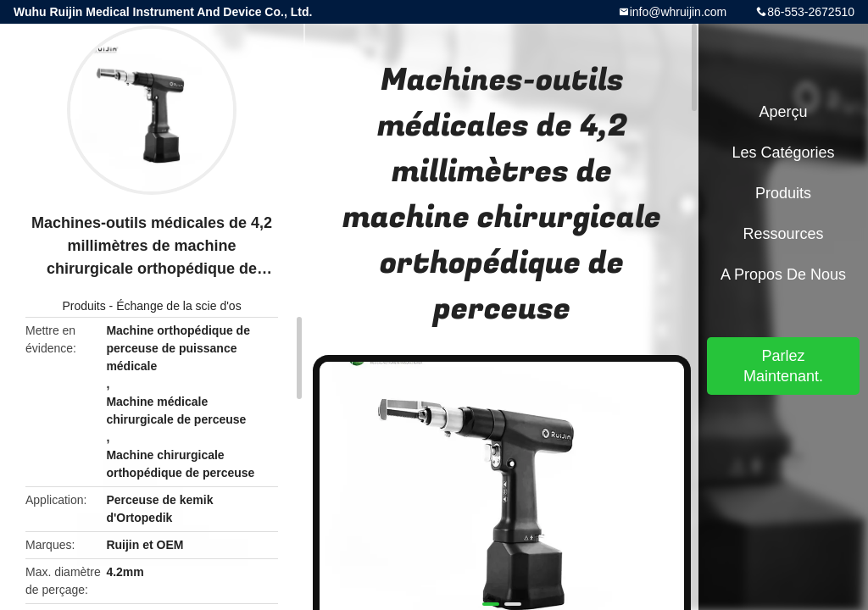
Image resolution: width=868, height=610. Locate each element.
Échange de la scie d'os (178, 306)
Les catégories (783, 152)
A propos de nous (783, 274)
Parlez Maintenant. (783, 366)
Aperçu (783, 112)
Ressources (783, 234)
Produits (83, 306)
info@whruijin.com (679, 12)
